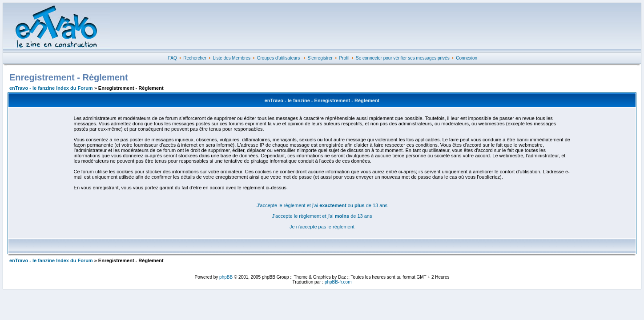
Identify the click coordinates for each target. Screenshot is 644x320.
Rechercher (195, 58)
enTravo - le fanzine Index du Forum (51, 88)
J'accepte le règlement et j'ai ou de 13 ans (322, 205)
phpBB (226, 277)
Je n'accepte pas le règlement (322, 227)
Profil (344, 58)
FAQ (173, 58)
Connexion (467, 58)
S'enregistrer (320, 58)
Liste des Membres (232, 58)
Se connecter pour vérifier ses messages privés (403, 58)
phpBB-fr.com (338, 282)
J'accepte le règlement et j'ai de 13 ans (322, 216)
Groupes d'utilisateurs (278, 58)
